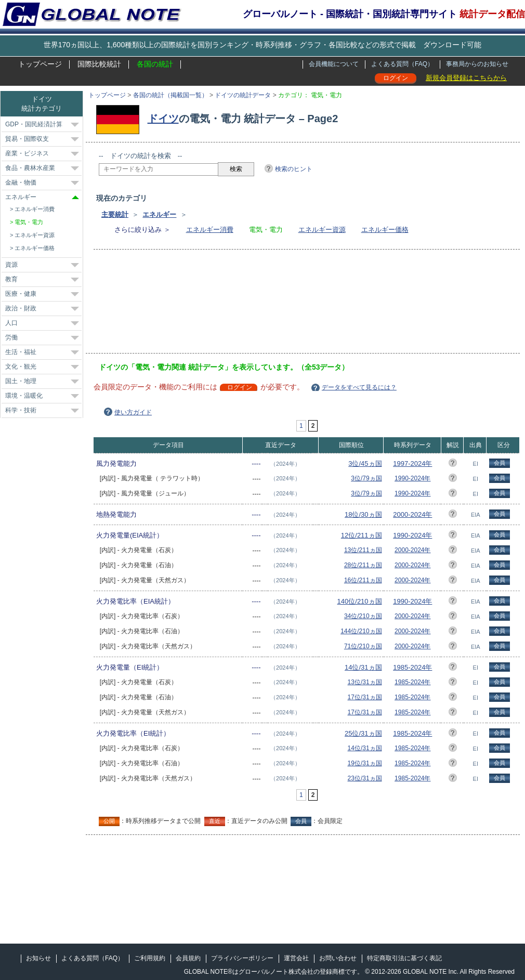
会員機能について (334, 64)
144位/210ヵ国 (361, 631)
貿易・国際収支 (27, 139)
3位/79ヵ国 (366, 478)
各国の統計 (155, 64)
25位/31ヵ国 (363, 733)
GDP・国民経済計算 (34, 124)
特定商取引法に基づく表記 (404, 958)
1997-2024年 (412, 463)
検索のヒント (294, 169)
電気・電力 (29, 222)
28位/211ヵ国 (363, 565)
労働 (11, 337)
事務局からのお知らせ (477, 64)
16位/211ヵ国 (363, 580)
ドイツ (163, 119)
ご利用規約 (150, 958)
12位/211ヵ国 (362, 535)
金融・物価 (21, 182)
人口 (11, 323)
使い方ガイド (133, 412)
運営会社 (296, 958)
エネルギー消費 (210, 230)
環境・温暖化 (24, 396)
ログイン (396, 78)
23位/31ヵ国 (365, 778)
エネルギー (159, 214)
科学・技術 (21, 410)
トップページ (40, 64)
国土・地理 (21, 381)
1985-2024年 (412, 667)
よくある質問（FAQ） (402, 64)
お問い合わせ (338, 958)
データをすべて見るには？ (359, 387)
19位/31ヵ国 (365, 763)
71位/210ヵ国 (363, 646)
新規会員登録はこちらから (466, 78)
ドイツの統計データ (243, 95)
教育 (11, 279)
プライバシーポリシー (242, 958)
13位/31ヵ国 (365, 682)
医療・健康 (21, 294)
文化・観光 (21, 367)
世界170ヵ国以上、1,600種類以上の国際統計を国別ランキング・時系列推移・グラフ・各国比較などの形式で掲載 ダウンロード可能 (262, 45)
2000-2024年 (412, 514)
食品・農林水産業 (30, 168)
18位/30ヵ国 (363, 514)
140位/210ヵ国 (360, 601)
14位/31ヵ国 (363, 667)
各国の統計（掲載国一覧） (170, 95)
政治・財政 (21, 308)
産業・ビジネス (27, 153)
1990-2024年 (412, 478)
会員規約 (188, 958)
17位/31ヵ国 (365, 697)
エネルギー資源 (322, 230)
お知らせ (38, 958)
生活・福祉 (21, 352)
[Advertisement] (147, 305)
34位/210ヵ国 (363, 616)
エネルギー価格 (385, 230)
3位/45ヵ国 (365, 463)
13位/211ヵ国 (363, 550)
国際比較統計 (99, 64)
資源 (11, 265)
